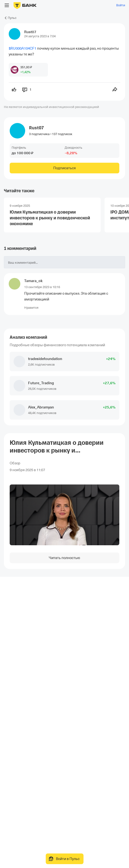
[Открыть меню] (7, 5)
